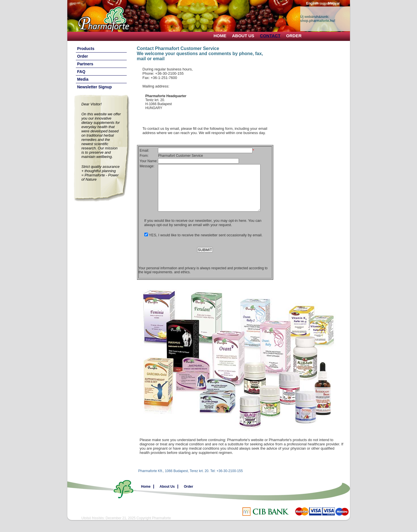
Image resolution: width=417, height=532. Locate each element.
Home (220, 36)
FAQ (81, 72)
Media (83, 79)
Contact (270, 36)
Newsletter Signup (95, 87)
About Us (243, 36)
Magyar (334, 3)
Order (294, 36)
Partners (85, 64)
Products (86, 49)
